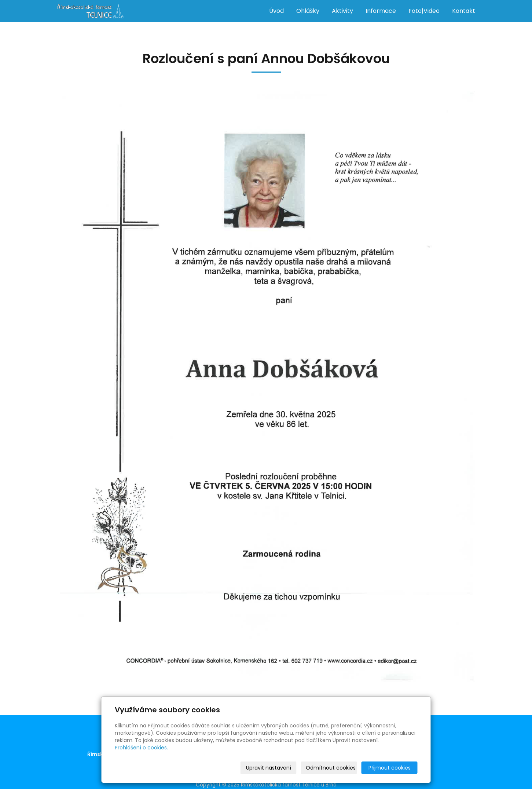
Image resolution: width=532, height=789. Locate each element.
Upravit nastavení (269, 768)
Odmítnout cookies (331, 768)
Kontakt (464, 11)
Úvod (276, 11)
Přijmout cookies (390, 768)
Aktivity (342, 11)
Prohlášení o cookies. (141, 748)
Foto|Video (424, 11)
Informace (381, 11)
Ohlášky (308, 11)
